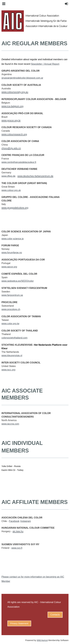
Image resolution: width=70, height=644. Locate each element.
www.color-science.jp (13, 239)
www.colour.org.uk (11, 190)
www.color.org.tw (10, 324)
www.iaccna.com (10, 424)
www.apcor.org (9, 267)
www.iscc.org (8, 370)
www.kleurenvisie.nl (12, 356)
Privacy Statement (19, 623)
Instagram (26, 521)
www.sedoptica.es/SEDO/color (18, 281)
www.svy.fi (17, 548)
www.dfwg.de (8, 176)
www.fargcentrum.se (12, 295)
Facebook (14, 521)
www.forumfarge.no (12, 253)
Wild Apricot (42, 640)
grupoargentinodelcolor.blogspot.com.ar (22, 78)
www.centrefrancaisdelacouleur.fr (19, 162)
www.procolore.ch (11, 309)
